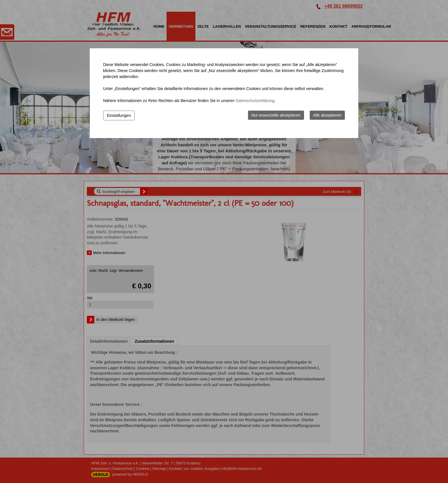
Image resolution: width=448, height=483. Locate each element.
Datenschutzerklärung (255, 101)
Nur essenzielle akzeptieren (276, 115)
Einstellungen (119, 115)
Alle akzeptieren (327, 115)
